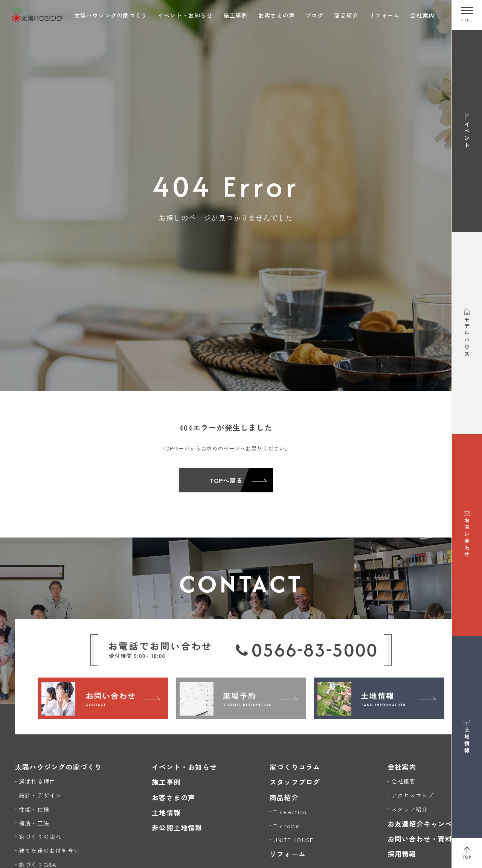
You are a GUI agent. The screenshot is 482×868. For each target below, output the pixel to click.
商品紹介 (346, 15)
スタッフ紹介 (410, 809)
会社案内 (422, 15)
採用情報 (402, 854)
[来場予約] (241, 698)
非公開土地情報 (177, 827)
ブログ (315, 15)
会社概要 (403, 781)
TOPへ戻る (226, 480)
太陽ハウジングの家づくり (111, 15)
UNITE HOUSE (293, 840)
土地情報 (166, 812)
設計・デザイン (40, 795)
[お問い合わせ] (103, 698)
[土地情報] (379, 698)
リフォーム (384, 15)
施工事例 (236, 15)
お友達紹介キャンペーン (427, 824)
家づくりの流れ (40, 837)
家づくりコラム (295, 767)
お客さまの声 (277, 15)
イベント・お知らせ (185, 15)
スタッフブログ (295, 782)
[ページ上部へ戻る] (467, 853)
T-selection (290, 812)
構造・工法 (34, 823)
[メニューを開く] (467, 15)
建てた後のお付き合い (49, 850)
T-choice (286, 826)
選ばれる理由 (37, 781)
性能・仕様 (34, 809)
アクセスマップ (413, 795)
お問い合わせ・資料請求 (427, 839)
